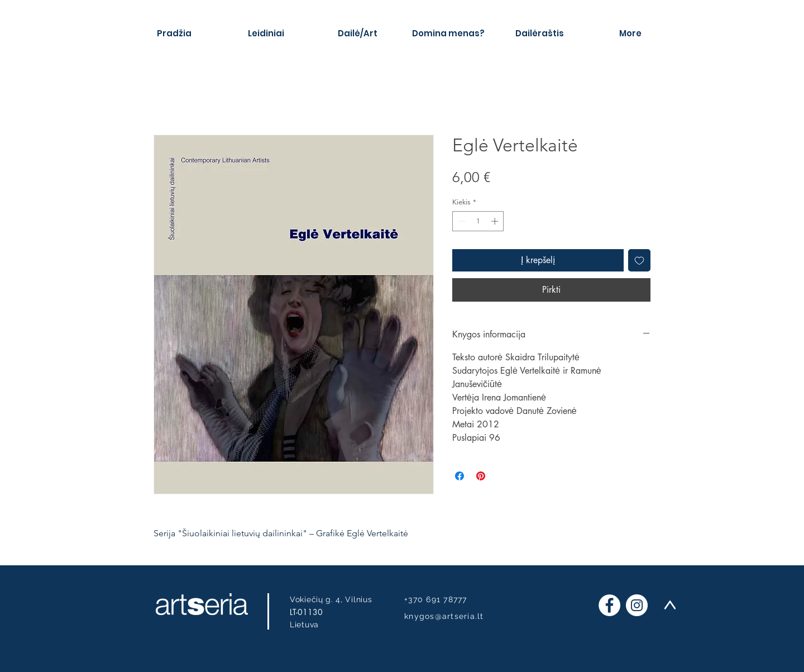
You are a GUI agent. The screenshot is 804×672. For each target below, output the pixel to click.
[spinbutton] (478, 221)
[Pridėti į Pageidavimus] (639, 260)
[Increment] (496, 221)
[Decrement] (461, 221)
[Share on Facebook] (460, 476)
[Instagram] (637, 605)
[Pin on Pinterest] (481, 476)
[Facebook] (609, 605)
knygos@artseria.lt (444, 616)
